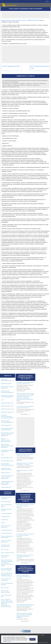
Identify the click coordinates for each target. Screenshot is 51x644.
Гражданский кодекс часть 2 (7, 406)
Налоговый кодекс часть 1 (7, 458)
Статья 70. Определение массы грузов (11, 66)
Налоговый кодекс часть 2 (7, 461)
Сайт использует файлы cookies (41, 642)
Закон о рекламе (5, 588)
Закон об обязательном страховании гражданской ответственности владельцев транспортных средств (7, 563)
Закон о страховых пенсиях (7, 553)
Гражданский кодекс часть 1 (7, 403)
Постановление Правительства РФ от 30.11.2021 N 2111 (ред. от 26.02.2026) (25, 535)
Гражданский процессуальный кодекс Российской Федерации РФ (7, 416)
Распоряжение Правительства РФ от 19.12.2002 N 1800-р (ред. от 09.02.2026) (25, 556)
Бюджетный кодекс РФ (6, 384)
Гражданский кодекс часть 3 (7, 409)
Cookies (9, 641)
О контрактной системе (6, 533)
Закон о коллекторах (6, 502)
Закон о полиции (5, 549)
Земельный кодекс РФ (6, 425)
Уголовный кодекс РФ (6, 487)
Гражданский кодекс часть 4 (7, 412)
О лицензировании (5, 517)
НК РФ (2, 455)
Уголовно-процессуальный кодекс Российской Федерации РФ (7, 483)
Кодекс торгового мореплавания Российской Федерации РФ (7, 446)
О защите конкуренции (6, 514)
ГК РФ (2, 400)
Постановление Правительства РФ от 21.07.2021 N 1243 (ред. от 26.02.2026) (25, 506)
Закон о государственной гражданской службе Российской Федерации (7, 574)
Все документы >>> (25, 414)
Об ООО (3, 523)
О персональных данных (7, 530)
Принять (32, 639)
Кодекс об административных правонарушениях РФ (6, 440)
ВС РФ (43, 635)
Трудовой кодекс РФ (6, 473)
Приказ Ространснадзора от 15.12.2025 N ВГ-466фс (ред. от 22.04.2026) (24, 577)
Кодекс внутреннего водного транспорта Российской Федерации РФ (7, 434)
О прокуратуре (4, 520)
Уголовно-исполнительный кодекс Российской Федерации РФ (7, 477)
